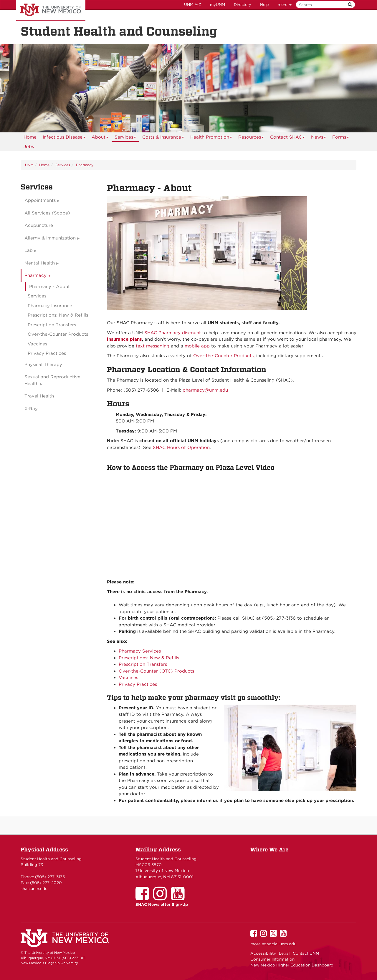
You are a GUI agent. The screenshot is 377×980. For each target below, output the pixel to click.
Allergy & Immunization (50, 238)
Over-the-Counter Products (223, 356)
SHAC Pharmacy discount (173, 333)
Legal (284, 953)
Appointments (40, 200)
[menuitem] (30, 137)
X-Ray (31, 409)
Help (264, 5)
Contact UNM (306, 953)
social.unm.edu (282, 944)
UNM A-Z (193, 5)
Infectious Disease (64, 138)
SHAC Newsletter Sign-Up (162, 904)
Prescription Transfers (143, 664)
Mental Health (40, 263)
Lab (29, 250)
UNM (29, 165)
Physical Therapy (43, 365)
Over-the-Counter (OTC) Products (156, 671)
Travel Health (39, 396)
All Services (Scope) (47, 213)
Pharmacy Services (140, 651)
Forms (341, 138)
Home (30, 137)
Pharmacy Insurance (50, 306)
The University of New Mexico (51, 10)
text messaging (153, 346)
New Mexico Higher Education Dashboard (292, 965)
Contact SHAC (288, 138)
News (319, 138)
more (285, 5)
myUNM (218, 5)
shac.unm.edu (34, 889)
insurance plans (124, 339)
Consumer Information (272, 959)
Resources (251, 138)
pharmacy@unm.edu (205, 390)
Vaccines (128, 678)
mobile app (197, 346)
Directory (243, 5)
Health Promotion (211, 138)
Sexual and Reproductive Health (52, 380)
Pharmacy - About (49, 287)
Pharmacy (85, 165)
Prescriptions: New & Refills (149, 658)
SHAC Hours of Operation (181, 447)
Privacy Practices (138, 684)
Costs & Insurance (163, 138)
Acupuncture (39, 225)
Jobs (29, 147)
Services (125, 138)
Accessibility (263, 953)
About (100, 138)
